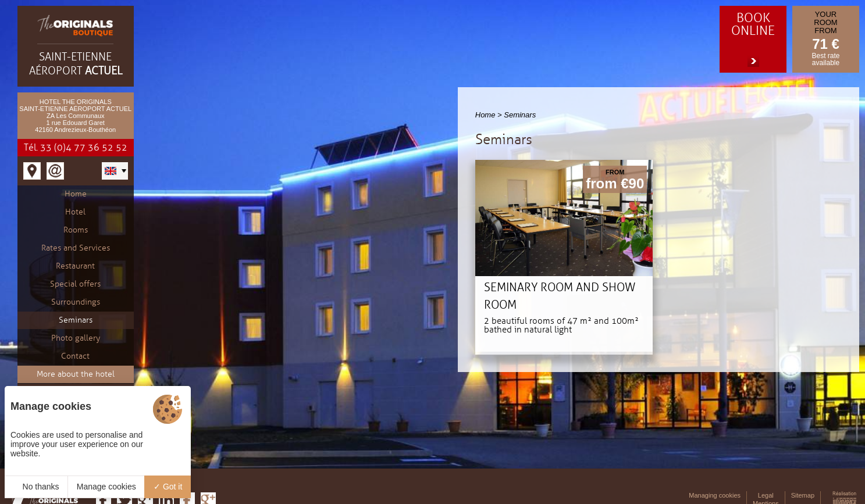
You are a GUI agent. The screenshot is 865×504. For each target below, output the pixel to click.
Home (76, 194)
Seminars (76, 320)
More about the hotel (76, 374)
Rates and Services (76, 248)
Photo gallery (76, 338)
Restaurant (75, 266)
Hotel (75, 212)
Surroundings (76, 302)
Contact (75, 356)
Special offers (75, 284)
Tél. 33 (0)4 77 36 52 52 (76, 148)
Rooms (76, 230)
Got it (168, 487)
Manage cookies (106, 487)
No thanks (36, 487)
